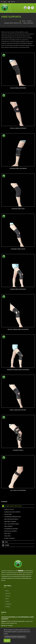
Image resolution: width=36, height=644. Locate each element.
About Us (7, 593)
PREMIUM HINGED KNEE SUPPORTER (18, 370)
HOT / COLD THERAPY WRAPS (11, 524)
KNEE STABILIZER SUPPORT (18, 410)
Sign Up (12, 2)
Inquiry (7, 601)
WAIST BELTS (7, 534)
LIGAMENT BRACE (18, 450)
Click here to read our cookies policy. (15, 637)
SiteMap (7, 607)
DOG (5, 542)
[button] (25, 8)
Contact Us (8, 604)
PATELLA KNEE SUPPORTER (18, 128)
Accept (7, 641)
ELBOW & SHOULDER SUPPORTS (12, 512)
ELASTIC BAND (7, 514)
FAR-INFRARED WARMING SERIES (12, 517)
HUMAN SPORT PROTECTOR (13, 23)
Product (29, 21)
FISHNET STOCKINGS (9, 538)
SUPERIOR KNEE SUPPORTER (18, 168)
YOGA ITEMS (7, 536)
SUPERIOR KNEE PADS (18, 209)
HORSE (6, 545)
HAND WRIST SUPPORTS (10, 522)
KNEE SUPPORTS (28, 23)
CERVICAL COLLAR (8, 510)
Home (24, 21)
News (6, 599)
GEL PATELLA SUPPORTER (18, 490)
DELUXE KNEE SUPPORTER (18, 88)
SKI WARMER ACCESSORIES (10, 529)
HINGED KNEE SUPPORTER (18, 289)
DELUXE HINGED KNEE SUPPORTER (18, 329)
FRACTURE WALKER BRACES (11, 519)
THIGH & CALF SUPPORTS (10, 531)
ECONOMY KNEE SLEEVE (18, 249)
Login (4, 2)
